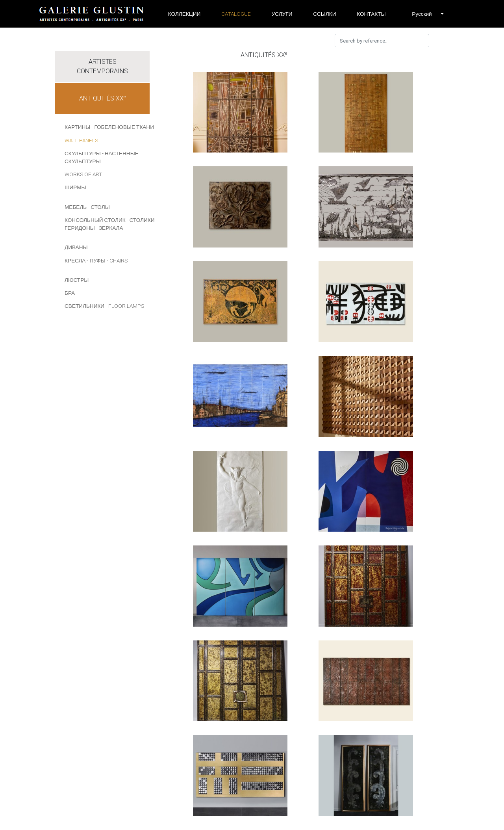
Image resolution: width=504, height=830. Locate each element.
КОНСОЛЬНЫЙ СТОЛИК (95, 220)
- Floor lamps (125, 306)
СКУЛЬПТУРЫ (83, 153)
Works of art (83, 174)
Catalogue (236, 14)
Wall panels (81, 140)
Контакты (371, 14)
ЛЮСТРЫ (77, 280)
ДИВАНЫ (76, 247)
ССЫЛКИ (324, 14)
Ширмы (75, 187)
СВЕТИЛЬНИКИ (84, 306)
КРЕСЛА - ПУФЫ (85, 261)
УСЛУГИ (282, 14)
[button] (422, 14)
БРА (70, 293)
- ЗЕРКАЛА (110, 228)
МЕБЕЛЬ (76, 207)
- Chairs (117, 261)
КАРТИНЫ (77, 127)
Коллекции (184, 14)
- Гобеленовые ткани (123, 127)
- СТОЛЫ (99, 207)
